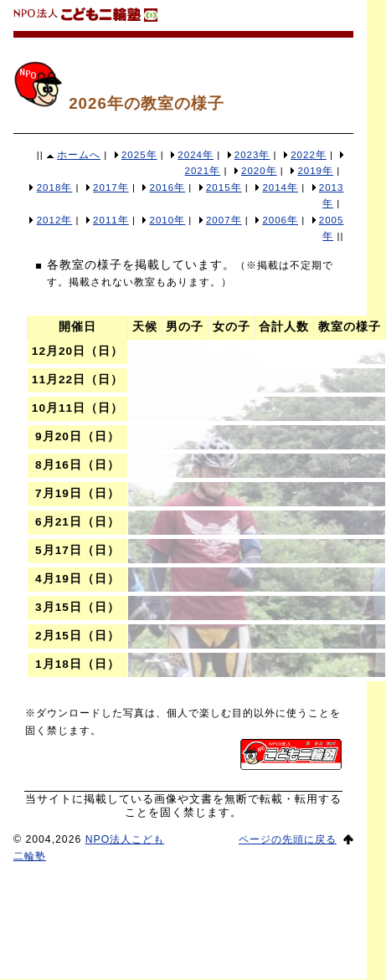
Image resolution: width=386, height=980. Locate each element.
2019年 (315, 171)
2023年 (252, 155)
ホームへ (79, 155)
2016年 (168, 187)
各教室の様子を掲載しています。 (141, 264)
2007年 (224, 220)
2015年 (224, 187)
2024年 (196, 155)
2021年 (203, 171)
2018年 (55, 187)
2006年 (280, 220)
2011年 (111, 220)
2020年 (259, 171)
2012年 (55, 220)
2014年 (280, 187)
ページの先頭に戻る (288, 839)
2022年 (309, 155)
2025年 (139, 155)
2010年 (168, 220)
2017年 (111, 187)
